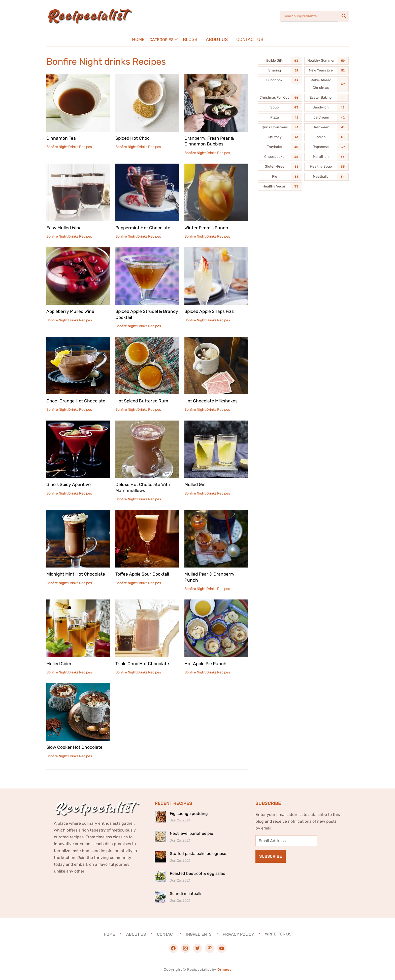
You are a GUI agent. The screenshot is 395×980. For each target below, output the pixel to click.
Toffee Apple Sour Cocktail (142, 574)
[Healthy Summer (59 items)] (326, 61)
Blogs (190, 40)
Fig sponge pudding (189, 814)
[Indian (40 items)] (326, 137)
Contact (166, 934)
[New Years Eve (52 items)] (326, 70)
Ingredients (199, 934)
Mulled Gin (195, 484)
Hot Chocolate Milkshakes (211, 401)
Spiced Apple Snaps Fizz (210, 311)
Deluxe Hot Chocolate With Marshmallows (143, 487)
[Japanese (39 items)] (326, 147)
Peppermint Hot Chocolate (143, 228)
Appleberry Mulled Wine (71, 311)
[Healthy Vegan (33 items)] (280, 186)
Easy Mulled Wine (64, 228)
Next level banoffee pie (191, 833)
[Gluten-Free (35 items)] (280, 167)
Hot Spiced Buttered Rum (142, 401)
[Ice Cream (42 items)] (326, 118)
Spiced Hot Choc (133, 138)
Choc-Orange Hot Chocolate (76, 401)
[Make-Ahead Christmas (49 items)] (326, 84)
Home (138, 40)
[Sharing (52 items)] (280, 70)
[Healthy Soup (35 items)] (326, 167)
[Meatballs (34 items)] (326, 177)
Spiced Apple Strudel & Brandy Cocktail (139, 314)
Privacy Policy (238, 934)
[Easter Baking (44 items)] (326, 98)
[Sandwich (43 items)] (326, 107)
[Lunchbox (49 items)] (280, 80)
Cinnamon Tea (61, 138)
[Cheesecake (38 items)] (280, 157)
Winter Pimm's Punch (207, 228)
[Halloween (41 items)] (326, 127)
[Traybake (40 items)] (280, 147)
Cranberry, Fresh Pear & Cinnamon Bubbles (209, 141)
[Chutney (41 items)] (280, 137)
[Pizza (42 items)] (280, 118)
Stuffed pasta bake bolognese (198, 854)
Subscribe (271, 856)
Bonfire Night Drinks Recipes (69, 147)
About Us (217, 40)
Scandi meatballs (186, 894)
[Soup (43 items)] (280, 107)
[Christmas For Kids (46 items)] (280, 98)
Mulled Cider (59, 664)
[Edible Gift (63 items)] (280, 61)
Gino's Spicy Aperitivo (69, 484)
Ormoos (224, 970)
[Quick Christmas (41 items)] (280, 127)
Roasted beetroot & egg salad (198, 873)
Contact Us (250, 40)
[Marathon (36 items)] (326, 157)
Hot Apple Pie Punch (206, 664)
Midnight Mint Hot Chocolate (76, 574)
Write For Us (278, 934)
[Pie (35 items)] (280, 177)
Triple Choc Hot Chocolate (142, 664)
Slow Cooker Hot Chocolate (74, 747)
